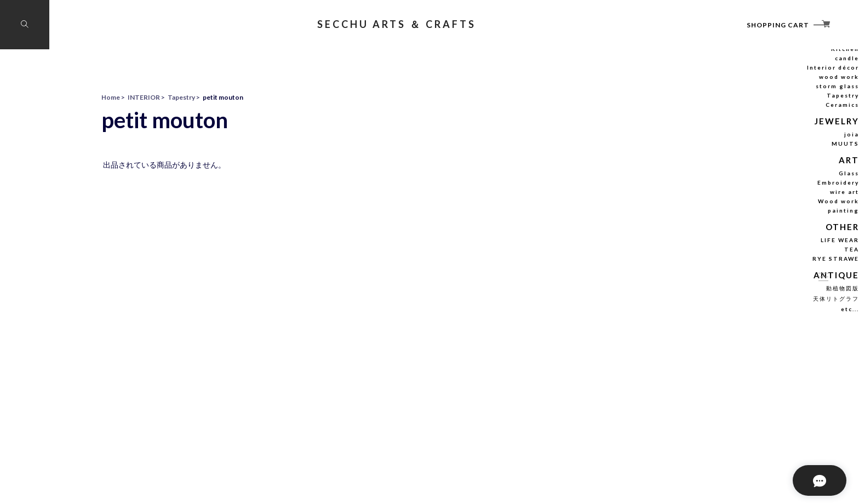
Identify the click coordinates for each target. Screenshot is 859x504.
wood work (762, 134)
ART (770, 215)
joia (772, 190)
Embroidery (761, 237)
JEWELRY (762, 178)
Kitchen (767, 106)
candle (768, 116)
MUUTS (766, 199)
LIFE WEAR (763, 293)
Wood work (761, 255)
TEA (771, 302)
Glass (769, 227)
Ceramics (764, 162)
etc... (771, 360)
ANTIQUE (761, 327)
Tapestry (765, 153)
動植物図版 (763, 339)
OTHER (765, 280)
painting (766, 265)
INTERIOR (761, 85)
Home (111, 97)
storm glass (761, 144)
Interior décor (758, 125)
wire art (767, 246)
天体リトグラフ (758, 350)
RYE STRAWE (759, 311)
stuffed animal (758, 97)
